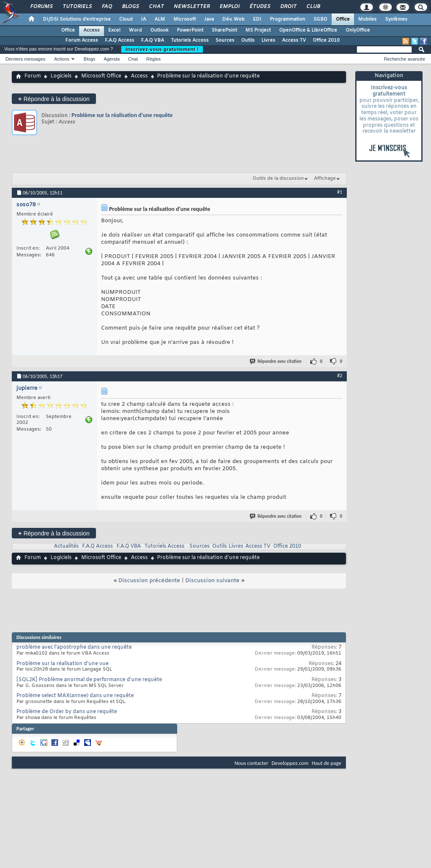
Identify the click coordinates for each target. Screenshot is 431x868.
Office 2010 (326, 40)
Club (313, 7)
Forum (33, 76)
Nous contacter (251, 763)
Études (259, 7)
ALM (160, 19)
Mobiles (367, 19)
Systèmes (396, 19)
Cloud (126, 19)
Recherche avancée (404, 59)
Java (209, 19)
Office (343, 19)
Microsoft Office (101, 76)
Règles (154, 59)
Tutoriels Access (190, 40)
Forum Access (82, 40)
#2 (340, 375)
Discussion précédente (149, 581)
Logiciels (61, 76)
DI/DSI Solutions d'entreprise (77, 19)
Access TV (294, 40)
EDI (257, 19)
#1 (340, 192)
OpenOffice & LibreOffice (308, 30)
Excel (114, 30)
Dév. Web (233, 19)
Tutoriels (77, 7)
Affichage (325, 178)
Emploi (229, 7)
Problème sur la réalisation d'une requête (122, 115)
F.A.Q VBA (153, 40)
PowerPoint (190, 30)
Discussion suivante (212, 581)
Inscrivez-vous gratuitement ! (162, 49)
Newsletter (191, 7)
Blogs (130, 7)
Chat (156, 7)
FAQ (106, 7)
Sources (225, 40)
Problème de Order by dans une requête (67, 712)
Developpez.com (290, 763)
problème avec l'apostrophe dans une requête (74, 647)
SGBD (321, 19)
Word (135, 30)
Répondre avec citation (276, 361)
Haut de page (327, 763)
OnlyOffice (358, 30)
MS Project (258, 30)
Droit (288, 7)
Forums (41, 7)
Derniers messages (25, 59)
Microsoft (185, 19)
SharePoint (224, 30)
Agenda (112, 59)
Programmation (287, 19)
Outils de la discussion (278, 178)
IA (144, 19)
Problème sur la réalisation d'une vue (63, 664)
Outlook (159, 30)
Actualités (66, 546)
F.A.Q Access (120, 40)
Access (92, 30)
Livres (268, 40)
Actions (62, 59)
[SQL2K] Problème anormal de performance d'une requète (89, 680)
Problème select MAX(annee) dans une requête (75, 696)
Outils (248, 40)
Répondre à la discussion (54, 99)
